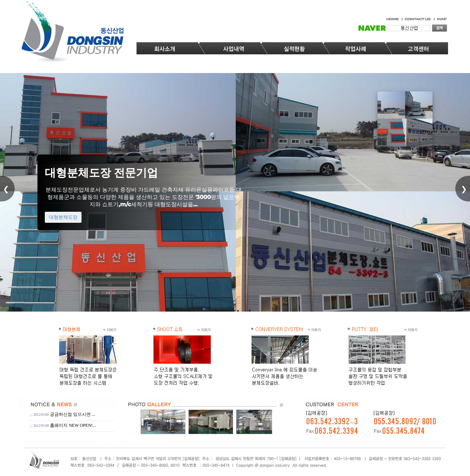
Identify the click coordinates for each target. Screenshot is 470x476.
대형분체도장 (63, 242)
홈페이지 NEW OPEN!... (73, 425)
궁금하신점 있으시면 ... (73, 414)
